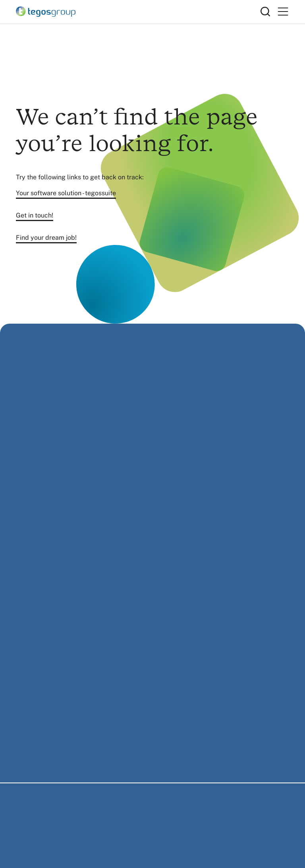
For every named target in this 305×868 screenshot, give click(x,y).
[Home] (138, 12)
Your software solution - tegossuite (66, 193)
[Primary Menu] (283, 12)
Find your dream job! (46, 238)
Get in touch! (35, 215)
